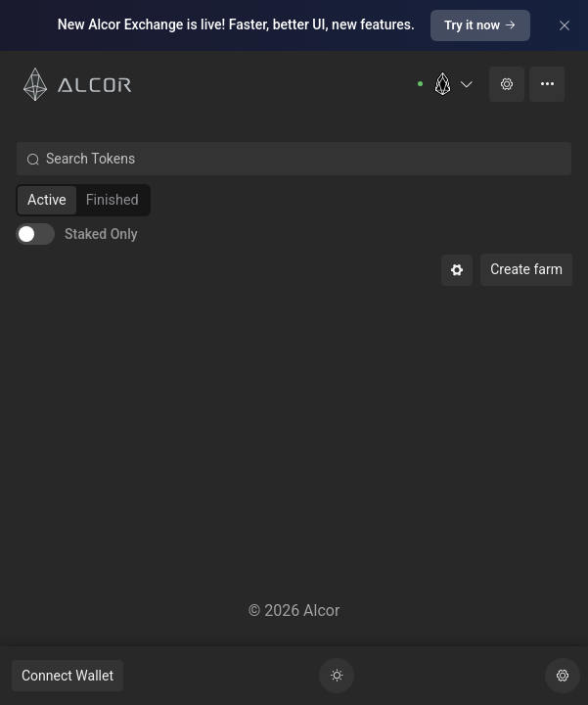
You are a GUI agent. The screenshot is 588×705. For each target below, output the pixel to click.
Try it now (480, 25)
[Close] (565, 25)
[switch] (77, 234)
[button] (452, 84)
